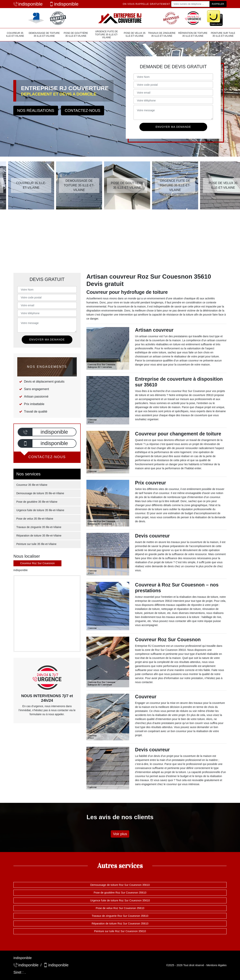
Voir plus (120, 834)
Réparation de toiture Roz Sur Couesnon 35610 (120, 924)
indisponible (28, 4)
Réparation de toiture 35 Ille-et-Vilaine (193, 35)
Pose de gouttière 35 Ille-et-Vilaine (76, 35)
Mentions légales (216, 965)
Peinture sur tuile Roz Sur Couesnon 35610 (120, 931)
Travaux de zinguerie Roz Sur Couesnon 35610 (120, 916)
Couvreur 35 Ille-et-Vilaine (15, 35)
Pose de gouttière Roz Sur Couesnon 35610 (120, 893)
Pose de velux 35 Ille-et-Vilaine (135, 35)
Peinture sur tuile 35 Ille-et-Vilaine (223, 35)
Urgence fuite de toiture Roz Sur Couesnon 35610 (120, 900)
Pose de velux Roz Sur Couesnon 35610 (120, 908)
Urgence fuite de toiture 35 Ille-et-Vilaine (107, 34)
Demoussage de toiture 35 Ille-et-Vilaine (44, 35)
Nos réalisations (36, 110)
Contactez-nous (82, 110)
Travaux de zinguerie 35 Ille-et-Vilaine (162, 35)
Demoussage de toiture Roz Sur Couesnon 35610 (120, 885)
